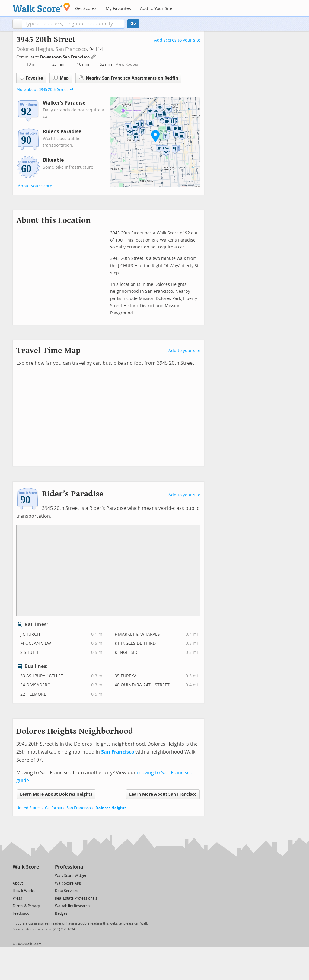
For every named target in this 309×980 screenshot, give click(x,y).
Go (133, 24)
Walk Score (26, 867)
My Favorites (118, 9)
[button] (17, 24)
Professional (70, 867)
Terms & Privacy (26, 906)
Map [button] (61, 78)
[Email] (35, 875)
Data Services (67, 891)
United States (28, 808)
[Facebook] (25, 875)
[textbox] (73, 24)
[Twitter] (16, 875)
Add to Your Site (156, 9)
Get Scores (86, 9)
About (18, 883)
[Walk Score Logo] (41, 7)
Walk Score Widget (71, 876)
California (53, 808)
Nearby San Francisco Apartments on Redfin (128, 78)
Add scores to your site (177, 40)
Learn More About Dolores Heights (56, 794)
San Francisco (71, 49)
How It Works (24, 891)
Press (17, 898)
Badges (61, 913)
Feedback (21, 913)
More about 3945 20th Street (42, 90)
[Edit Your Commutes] (94, 56)
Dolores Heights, (35, 49)
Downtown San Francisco (65, 57)
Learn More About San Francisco (163, 794)
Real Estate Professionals (76, 898)
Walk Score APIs (68, 883)
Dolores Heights (111, 808)
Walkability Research (72, 906)
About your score (35, 186)
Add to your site (184, 351)
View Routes (127, 64)
